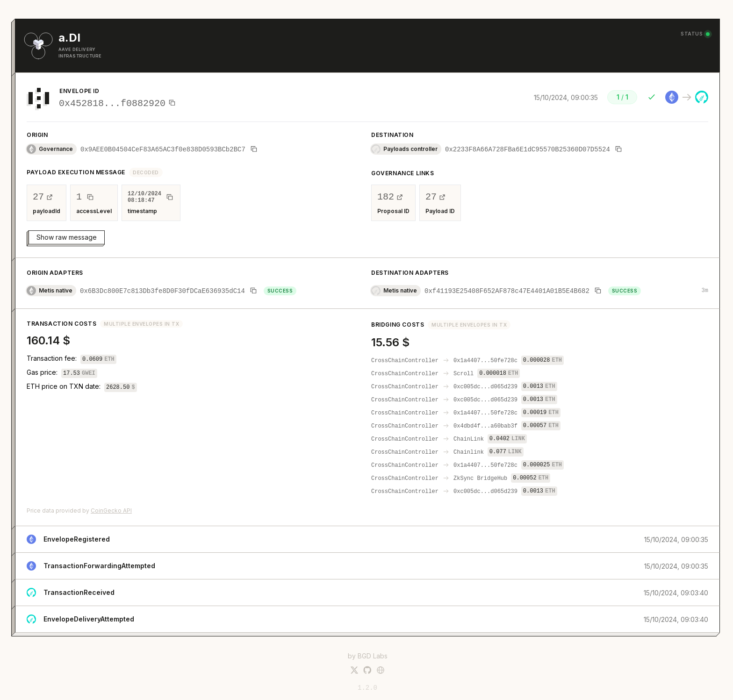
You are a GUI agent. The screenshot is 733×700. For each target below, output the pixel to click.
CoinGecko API (111, 511)
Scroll (464, 374)
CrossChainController (405, 361)
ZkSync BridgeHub (480, 479)
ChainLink (469, 439)
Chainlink (469, 453)
